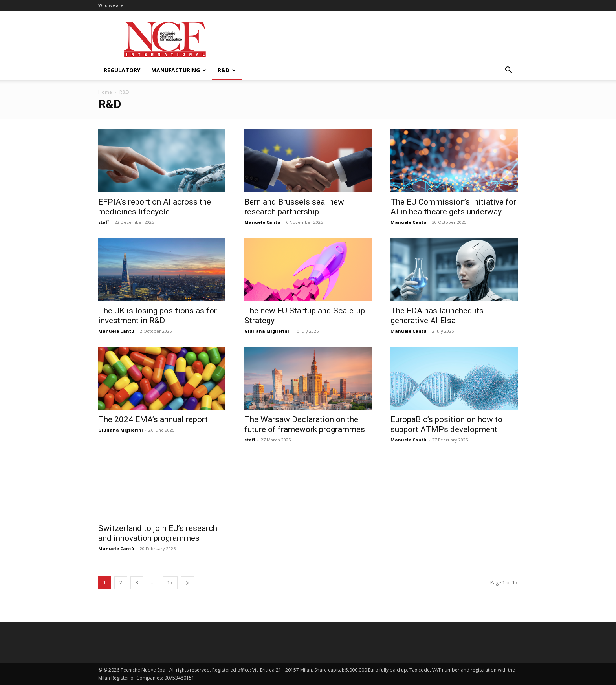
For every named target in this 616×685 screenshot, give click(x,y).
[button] (508, 71)
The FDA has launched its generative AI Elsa (437, 316)
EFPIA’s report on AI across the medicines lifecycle (155, 207)
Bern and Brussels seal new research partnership (294, 207)
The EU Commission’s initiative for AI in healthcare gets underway (453, 207)
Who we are (111, 5)
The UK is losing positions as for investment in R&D (158, 316)
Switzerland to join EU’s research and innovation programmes (158, 533)
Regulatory (122, 70)
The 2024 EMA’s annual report (153, 419)
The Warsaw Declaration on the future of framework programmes (305, 424)
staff (104, 222)
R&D (227, 70)
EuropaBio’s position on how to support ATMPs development (446, 424)
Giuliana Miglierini (267, 331)
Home (105, 92)
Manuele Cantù (262, 222)
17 (170, 583)
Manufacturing (179, 70)
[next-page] (187, 583)
